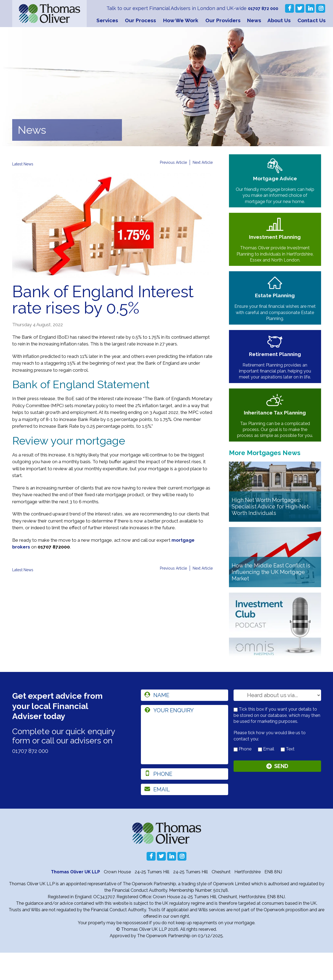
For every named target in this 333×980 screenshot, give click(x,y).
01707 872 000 (262, 8)
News (254, 20)
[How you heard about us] (277, 723)
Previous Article (168, 163)
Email (266, 776)
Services (107, 20)
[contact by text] (283, 777)
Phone (243, 776)
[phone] (185, 801)
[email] (185, 817)
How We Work (181, 20)
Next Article (201, 163)
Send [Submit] (281, 795)
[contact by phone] (236, 777)
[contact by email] (260, 777)
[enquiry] (185, 762)
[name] (185, 723)
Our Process (140, 20)
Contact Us (312, 20)
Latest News (25, 164)
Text (288, 776)
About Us (279, 20)
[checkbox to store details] (236, 737)
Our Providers (223, 20)
